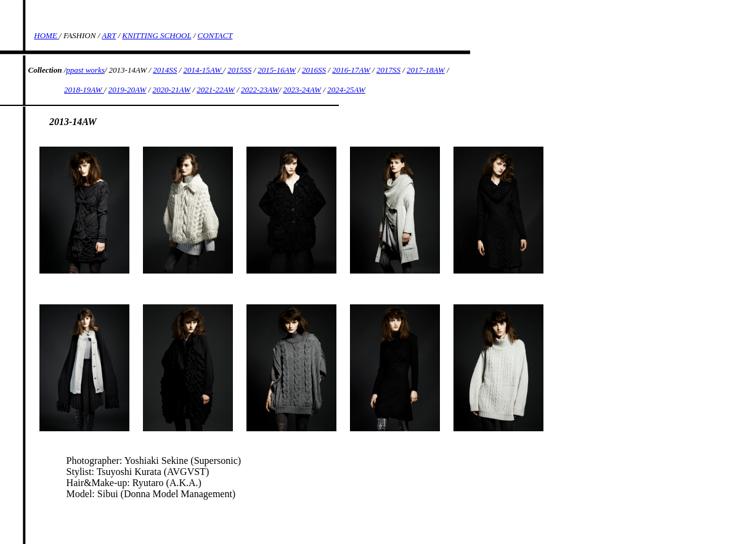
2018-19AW (84, 90)
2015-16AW (277, 70)
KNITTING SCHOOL (156, 35)
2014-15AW (203, 70)
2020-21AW (172, 90)
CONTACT (215, 35)
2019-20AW (128, 90)
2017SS (388, 70)
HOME (47, 35)
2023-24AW (303, 90)
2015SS (239, 70)
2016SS (314, 70)
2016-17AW (351, 70)
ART (109, 35)
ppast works (85, 70)
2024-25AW (346, 90)
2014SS (165, 70)
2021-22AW (216, 90)
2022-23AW (260, 90)
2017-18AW (426, 70)
